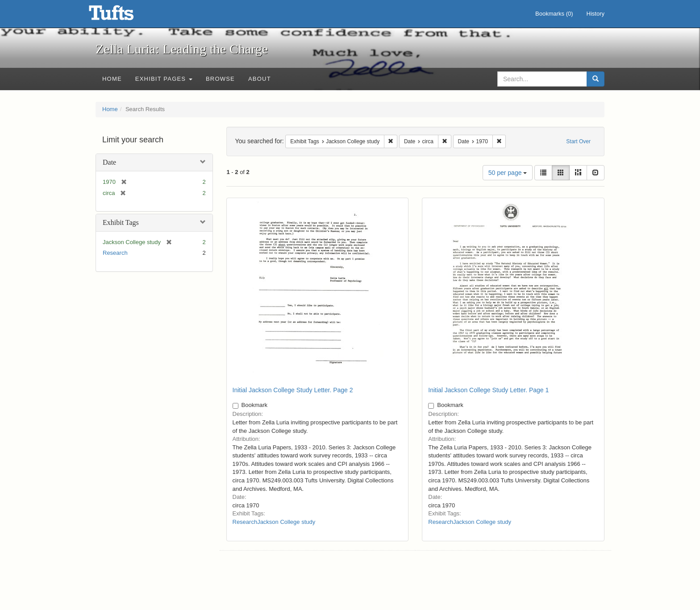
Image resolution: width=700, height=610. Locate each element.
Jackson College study (286, 522)
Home (112, 79)
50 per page (508, 173)
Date (109, 162)
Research (115, 253)
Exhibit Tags (121, 222)
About (260, 79)
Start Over (578, 141)
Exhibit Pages (164, 79)
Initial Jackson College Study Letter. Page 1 (488, 390)
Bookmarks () (554, 14)
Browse (220, 79)
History (596, 14)
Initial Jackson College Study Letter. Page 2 (293, 390)
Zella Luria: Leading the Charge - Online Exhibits (122, 16)
